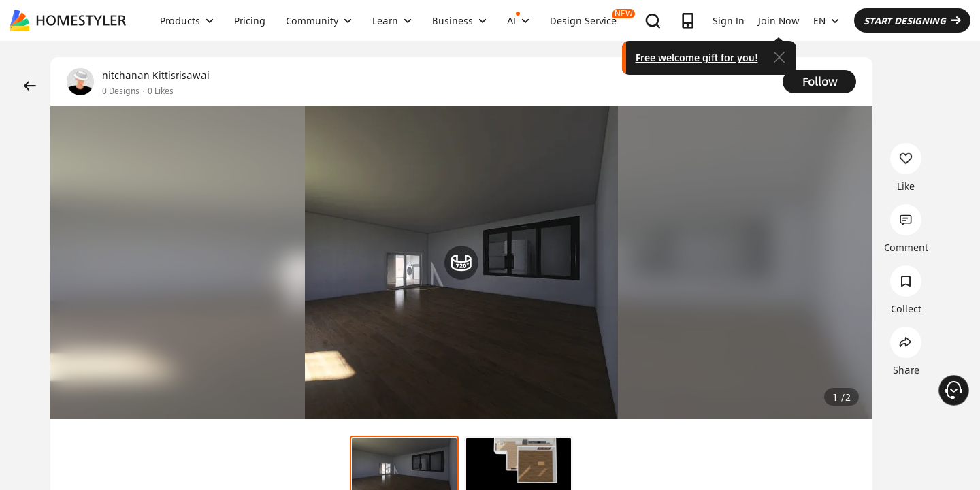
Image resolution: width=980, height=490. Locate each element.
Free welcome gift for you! (697, 57)
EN (826, 20)
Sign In (729, 20)
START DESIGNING (912, 20)
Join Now (779, 20)
